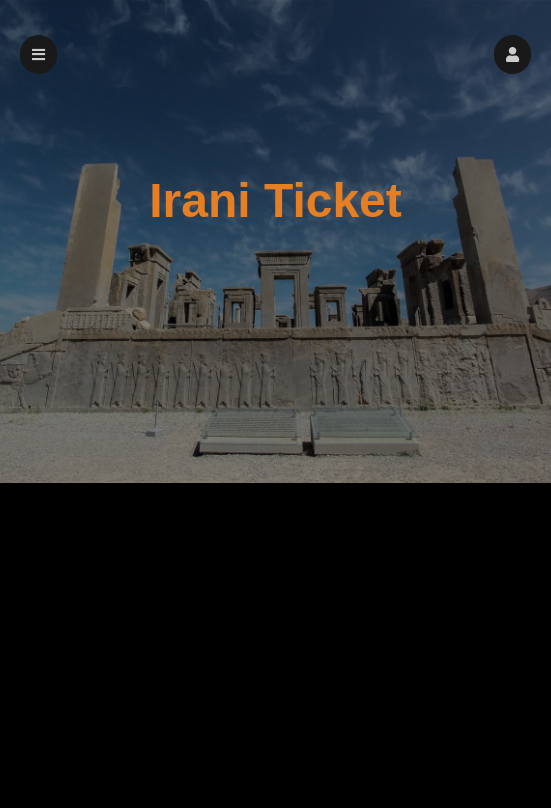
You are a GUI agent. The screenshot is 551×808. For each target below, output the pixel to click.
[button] (512, 54)
